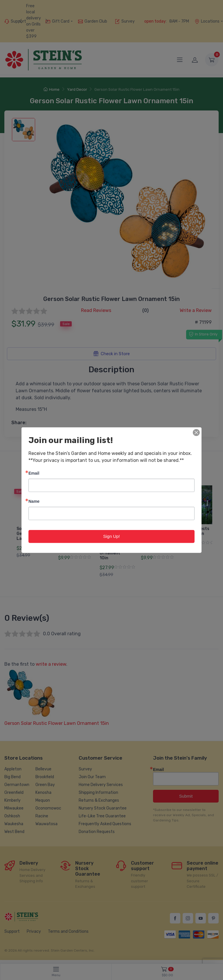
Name (34, 501)
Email (34, 473)
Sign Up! (111, 536)
